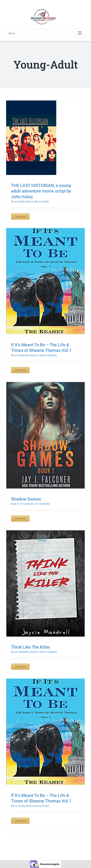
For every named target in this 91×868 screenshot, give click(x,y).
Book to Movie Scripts (38, 201)
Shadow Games (26, 499)
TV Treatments (42, 504)
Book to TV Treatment (22, 504)
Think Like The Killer (31, 647)
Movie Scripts (18, 201)
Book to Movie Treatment (44, 355)
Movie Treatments (20, 355)
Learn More (20, 216)
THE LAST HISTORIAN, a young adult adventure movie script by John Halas (41, 191)
